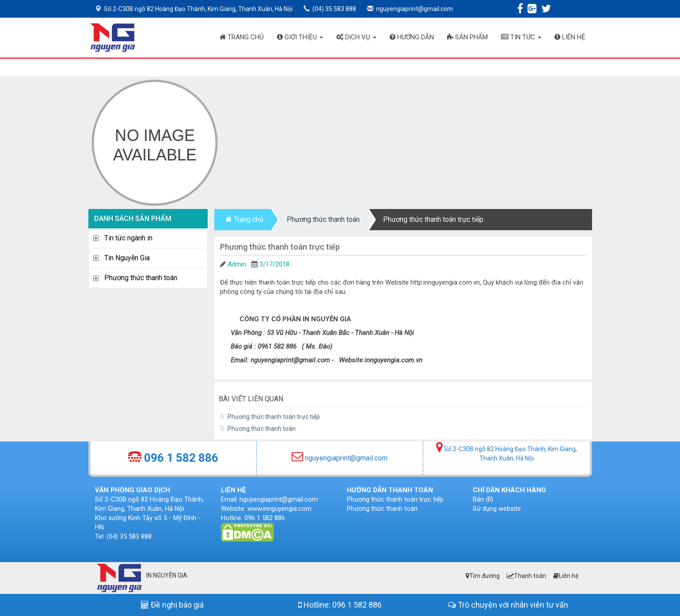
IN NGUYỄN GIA (167, 575)
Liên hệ (570, 37)
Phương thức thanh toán (141, 278)
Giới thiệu (300, 37)
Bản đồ (483, 499)
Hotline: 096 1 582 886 (340, 605)
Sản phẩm (467, 37)
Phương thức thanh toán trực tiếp (433, 219)
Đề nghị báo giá (172, 605)
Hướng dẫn (412, 37)
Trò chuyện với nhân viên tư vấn (508, 605)
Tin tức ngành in (128, 238)
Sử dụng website (497, 509)
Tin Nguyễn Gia (127, 258)
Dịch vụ (356, 37)
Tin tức (521, 37)
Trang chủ (242, 37)
